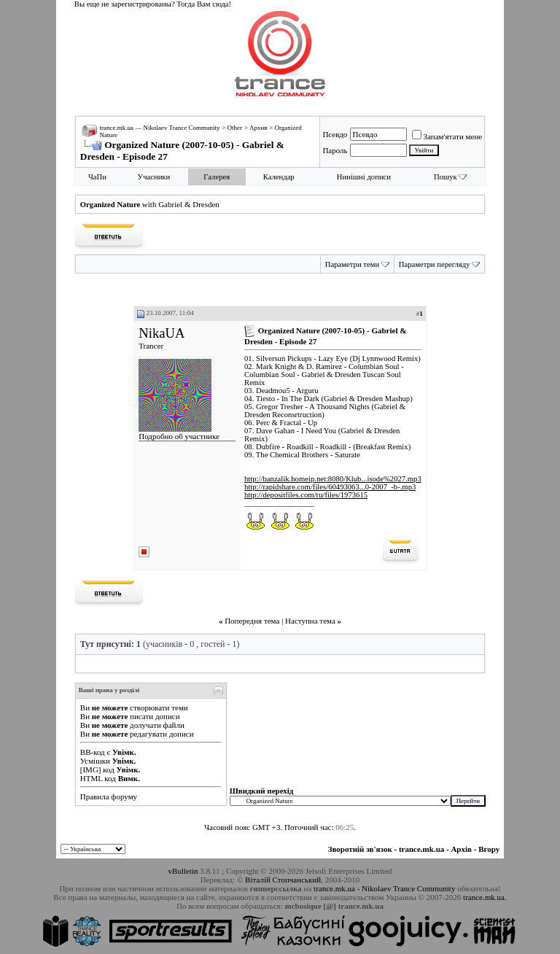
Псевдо (335, 134)
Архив (258, 128)
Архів (461, 849)
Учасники (154, 177)
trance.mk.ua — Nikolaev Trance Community (159, 128)
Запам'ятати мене (447, 136)
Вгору (489, 849)
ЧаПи (97, 177)
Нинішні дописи (364, 177)
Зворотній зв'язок (360, 849)
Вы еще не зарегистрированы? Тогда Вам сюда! (153, 4)
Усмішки (95, 761)
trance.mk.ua (421, 849)
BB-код (93, 752)
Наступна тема (310, 621)
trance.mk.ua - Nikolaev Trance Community (384, 888)
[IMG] (91, 769)
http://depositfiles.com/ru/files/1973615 (306, 495)
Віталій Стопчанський (283, 880)
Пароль (335, 150)
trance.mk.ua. (485, 897)
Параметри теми (352, 264)
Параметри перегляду (435, 264)
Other (234, 128)
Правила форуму (109, 796)
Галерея (217, 177)
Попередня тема (252, 621)
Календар (279, 177)
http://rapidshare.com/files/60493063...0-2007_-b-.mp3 (330, 487)
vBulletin (183, 871)
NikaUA (162, 333)
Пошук (446, 177)
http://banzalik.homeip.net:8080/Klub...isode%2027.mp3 (333, 479)
